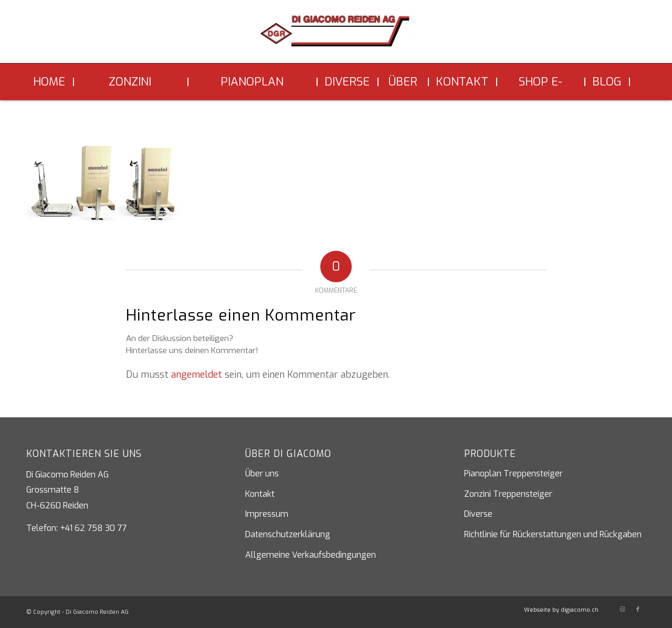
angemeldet (197, 375)
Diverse (478, 514)
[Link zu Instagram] (622, 610)
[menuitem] (50, 82)
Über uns (262, 473)
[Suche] (638, 82)
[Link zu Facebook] (638, 610)
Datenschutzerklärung (288, 534)
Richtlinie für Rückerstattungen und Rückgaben (553, 534)
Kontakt (260, 494)
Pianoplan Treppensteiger (513, 473)
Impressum (267, 514)
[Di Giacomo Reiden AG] (336, 36)
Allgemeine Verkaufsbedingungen (311, 555)
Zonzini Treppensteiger (508, 494)
